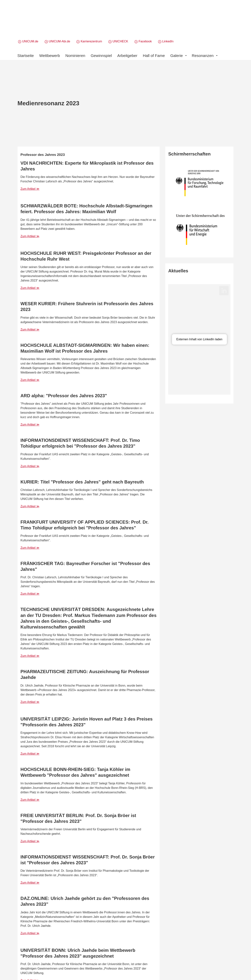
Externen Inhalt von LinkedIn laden (199, 339)
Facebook (145, 41)
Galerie (178, 56)
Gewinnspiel (101, 56)
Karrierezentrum (91, 41)
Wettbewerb (50, 56)
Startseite (26, 56)
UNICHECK (120, 41)
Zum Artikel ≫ (30, 189)
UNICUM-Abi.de (60, 41)
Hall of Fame (154, 56)
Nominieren (75, 56)
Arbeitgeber (127, 56)
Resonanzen (205, 56)
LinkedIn (168, 41)
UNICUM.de (30, 41)
